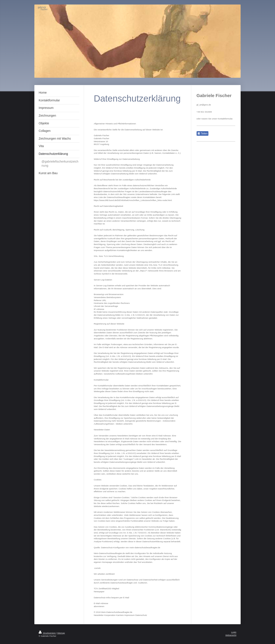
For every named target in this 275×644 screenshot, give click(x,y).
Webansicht (231, 635)
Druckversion (47, 633)
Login (234, 632)
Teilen (202, 134)
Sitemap (61, 633)
